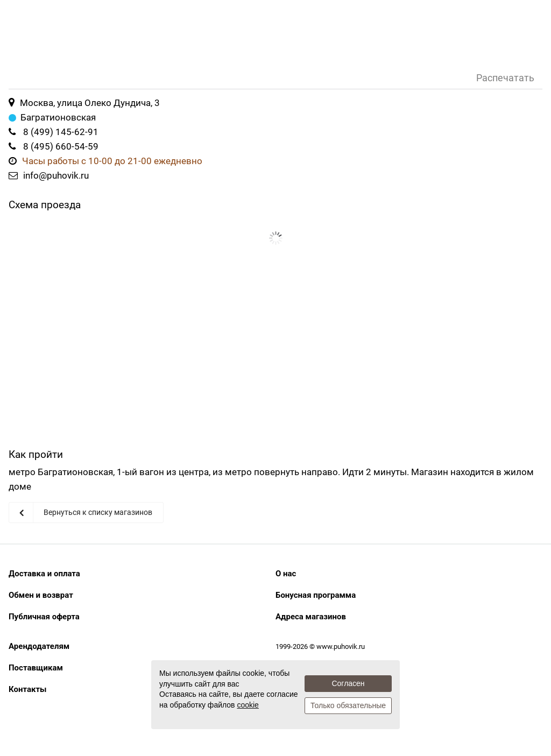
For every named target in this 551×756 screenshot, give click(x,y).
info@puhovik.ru (56, 175)
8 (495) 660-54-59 (61, 146)
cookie (248, 705)
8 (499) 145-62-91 (61, 132)
